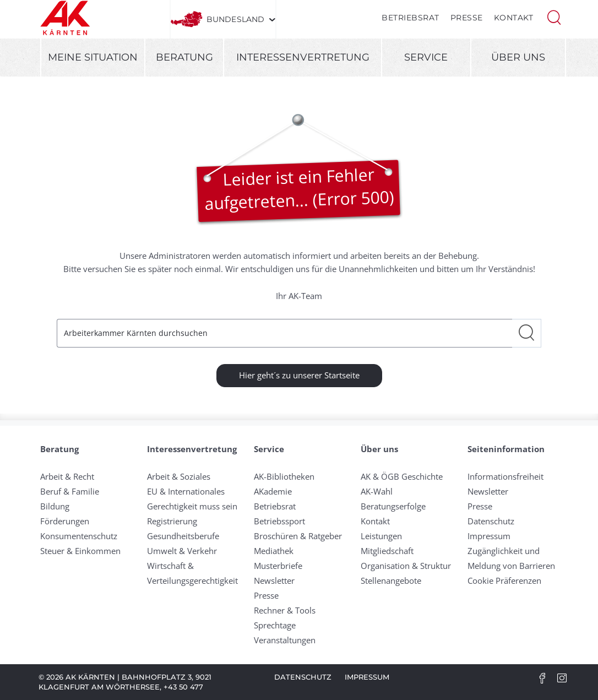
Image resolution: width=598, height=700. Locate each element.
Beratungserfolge (393, 506)
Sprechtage (275, 625)
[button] (554, 17)
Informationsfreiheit (505, 476)
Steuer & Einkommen (80, 551)
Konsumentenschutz (79, 536)
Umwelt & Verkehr (182, 551)
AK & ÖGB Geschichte (402, 476)
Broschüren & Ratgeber (298, 536)
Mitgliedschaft (387, 551)
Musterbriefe (278, 566)
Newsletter (274, 580)
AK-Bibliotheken (284, 476)
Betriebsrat (411, 18)
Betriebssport (279, 521)
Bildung (55, 506)
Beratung (184, 57)
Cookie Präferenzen (504, 580)
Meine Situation (93, 57)
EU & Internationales (186, 491)
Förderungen (65, 521)
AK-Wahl (377, 491)
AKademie (273, 491)
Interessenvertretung (303, 57)
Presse (467, 18)
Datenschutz (491, 521)
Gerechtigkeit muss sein (192, 506)
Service (426, 57)
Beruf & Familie (70, 491)
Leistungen (381, 536)
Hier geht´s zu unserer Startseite (299, 375)
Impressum (489, 536)
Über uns (518, 57)
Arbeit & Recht (67, 476)
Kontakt (514, 18)
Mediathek (274, 551)
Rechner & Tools (285, 610)
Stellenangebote (391, 580)
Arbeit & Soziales (179, 476)
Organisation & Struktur (406, 566)
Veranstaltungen (285, 640)
